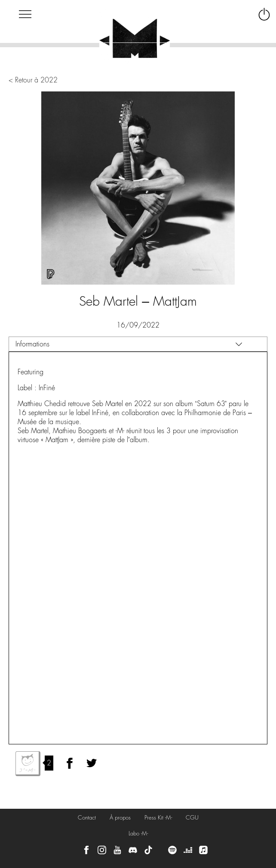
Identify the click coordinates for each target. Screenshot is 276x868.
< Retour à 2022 (33, 80)
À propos (120, 818)
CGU (192, 818)
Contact (87, 818)
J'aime (28, 764)
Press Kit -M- (158, 818)
